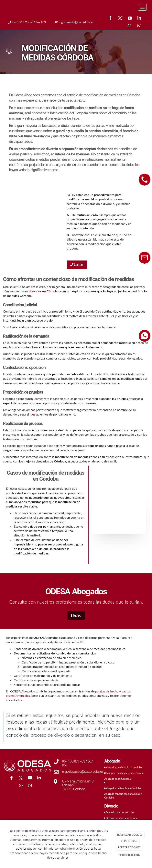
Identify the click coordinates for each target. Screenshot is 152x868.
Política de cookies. (129, 855)
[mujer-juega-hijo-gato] (33, 229)
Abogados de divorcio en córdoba (124, 767)
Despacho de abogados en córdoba (124, 773)
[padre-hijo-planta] (119, 513)
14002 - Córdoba (74, 789)
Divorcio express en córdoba (122, 818)
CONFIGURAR (129, 841)
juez (32, 414)
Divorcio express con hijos (120, 812)
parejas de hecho (107, 691)
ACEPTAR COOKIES (129, 847)
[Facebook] (110, 18)
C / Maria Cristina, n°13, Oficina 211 (78, 783)
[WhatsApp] (130, 26)
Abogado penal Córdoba (117, 779)
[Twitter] (120, 18)
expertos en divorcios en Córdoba (35, 291)
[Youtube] (130, 18)
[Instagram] (139, 26)
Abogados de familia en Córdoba (123, 788)
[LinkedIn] (139, 18)
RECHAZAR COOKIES (130, 835)
